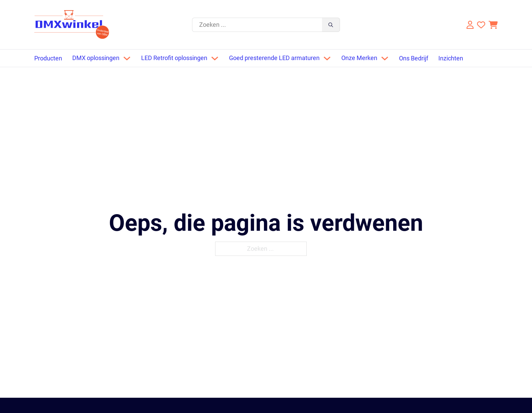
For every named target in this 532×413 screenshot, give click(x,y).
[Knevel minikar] (493, 25)
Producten (48, 58)
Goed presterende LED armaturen (274, 58)
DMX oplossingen (96, 58)
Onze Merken (359, 58)
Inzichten (451, 58)
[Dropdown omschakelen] (127, 58)
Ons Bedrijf (414, 58)
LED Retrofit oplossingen (174, 58)
